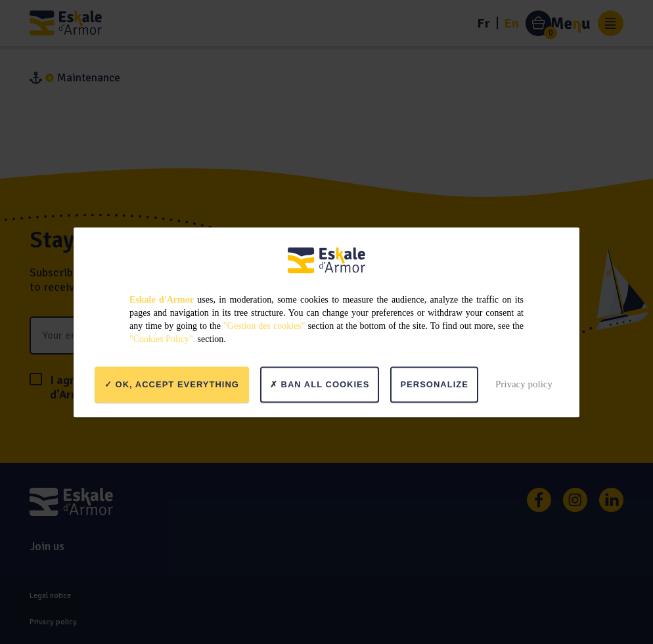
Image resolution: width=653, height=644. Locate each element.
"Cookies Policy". (162, 338)
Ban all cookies (320, 384)
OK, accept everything (172, 384)
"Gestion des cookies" (264, 325)
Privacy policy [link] (524, 384)
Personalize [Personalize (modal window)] (434, 384)
